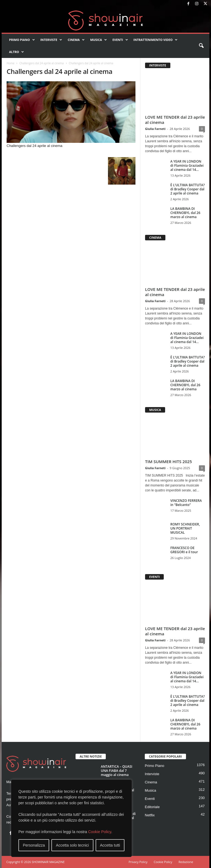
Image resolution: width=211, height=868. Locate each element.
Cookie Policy (100, 832)
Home (10, 63)
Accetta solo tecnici (73, 845)
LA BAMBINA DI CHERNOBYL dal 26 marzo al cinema (185, 213)
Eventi (120, 40)
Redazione (186, 862)
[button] (201, 46)
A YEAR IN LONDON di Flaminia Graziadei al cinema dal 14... (187, 165)
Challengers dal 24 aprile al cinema (41, 63)
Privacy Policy (138, 862)
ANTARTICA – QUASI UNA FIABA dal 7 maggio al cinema (116, 771)
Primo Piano (22, 40)
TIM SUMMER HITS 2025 (168, 461)
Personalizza (34, 845)
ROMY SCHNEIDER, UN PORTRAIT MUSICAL (185, 528)
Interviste (51, 40)
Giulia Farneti (155, 129)
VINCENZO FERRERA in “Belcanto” (186, 503)
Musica (98, 40)
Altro (16, 52)
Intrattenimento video (156, 40)
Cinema (76, 40)
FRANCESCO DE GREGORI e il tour (184, 550)
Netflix (150, 815)
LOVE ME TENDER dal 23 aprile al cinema (175, 120)
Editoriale (152, 807)
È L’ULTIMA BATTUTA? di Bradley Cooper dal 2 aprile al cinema (188, 189)
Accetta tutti (110, 845)
